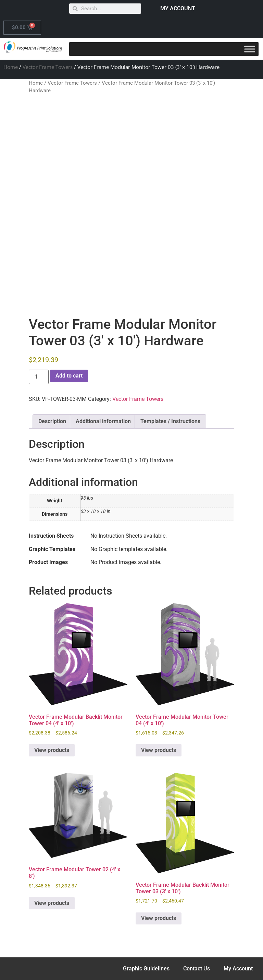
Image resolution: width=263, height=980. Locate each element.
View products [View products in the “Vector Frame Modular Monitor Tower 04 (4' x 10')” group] (159, 750)
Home (11, 67)
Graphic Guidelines (146, 969)
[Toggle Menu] (250, 49)
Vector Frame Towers (48, 67)
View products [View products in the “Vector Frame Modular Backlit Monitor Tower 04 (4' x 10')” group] (52, 750)
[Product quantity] (39, 377)
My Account (238, 969)
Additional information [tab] (103, 421)
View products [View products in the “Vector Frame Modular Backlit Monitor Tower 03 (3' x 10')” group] (159, 918)
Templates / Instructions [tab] (170, 421)
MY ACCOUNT (178, 8)
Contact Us (197, 969)
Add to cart (69, 376)
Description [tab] (52, 421)
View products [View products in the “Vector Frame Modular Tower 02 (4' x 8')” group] (52, 903)
